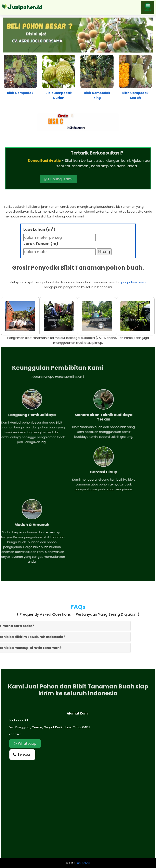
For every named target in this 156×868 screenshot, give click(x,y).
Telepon (22, 755)
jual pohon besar (134, 282)
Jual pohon (83, 863)
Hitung (104, 252)
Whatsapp (25, 744)
